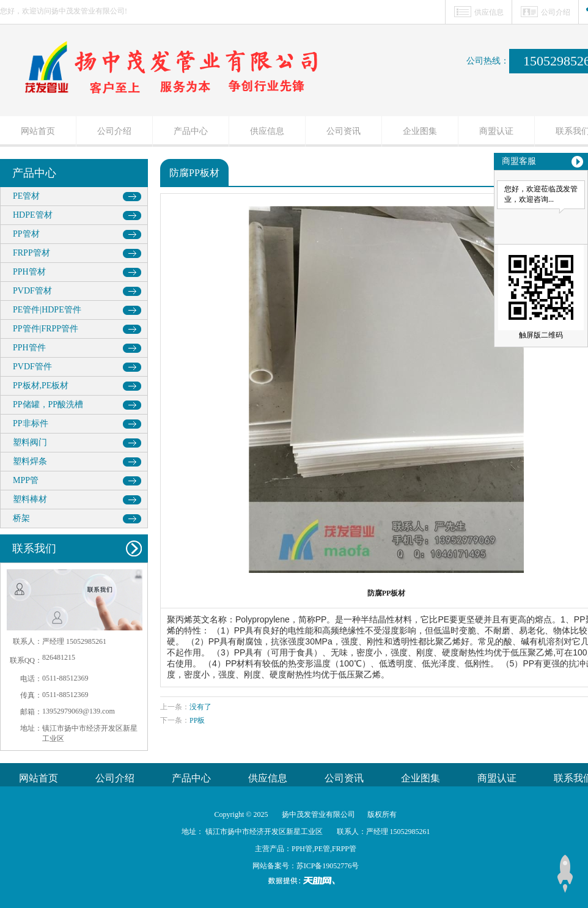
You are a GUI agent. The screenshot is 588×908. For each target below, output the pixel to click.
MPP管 (26, 480)
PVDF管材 (32, 291)
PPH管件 (29, 348)
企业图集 (420, 131)
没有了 (200, 707)
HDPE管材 (33, 215)
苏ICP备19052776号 (328, 866)
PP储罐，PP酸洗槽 (48, 404)
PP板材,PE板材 (41, 386)
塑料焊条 (30, 461)
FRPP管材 (31, 253)
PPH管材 (29, 272)
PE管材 (26, 196)
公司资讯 (344, 131)
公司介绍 (556, 12)
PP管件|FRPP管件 (46, 329)
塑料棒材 (30, 499)
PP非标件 (31, 423)
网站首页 (38, 131)
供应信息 (489, 12)
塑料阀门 (30, 442)
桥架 (21, 518)
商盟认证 (496, 131)
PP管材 (26, 234)
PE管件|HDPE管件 (47, 310)
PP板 (197, 720)
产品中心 (191, 131)
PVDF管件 (32, 367)
